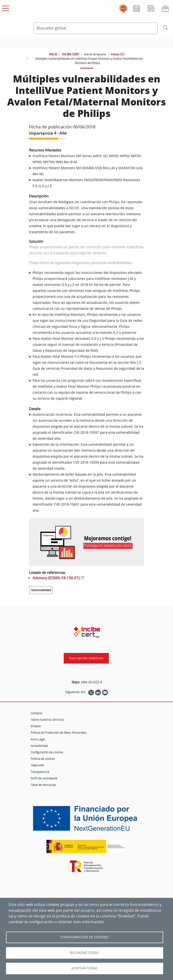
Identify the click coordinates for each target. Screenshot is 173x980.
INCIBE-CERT (71, 54)
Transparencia (40, 772)
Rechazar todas (84, 953)
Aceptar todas (85, 968)
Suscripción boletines (86, 658)
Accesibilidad (39, 746)
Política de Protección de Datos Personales (59, 732)
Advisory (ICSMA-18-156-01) (56, 578)
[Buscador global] (96, 28)
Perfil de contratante (44, 778)
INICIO (53, 54)
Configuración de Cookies (84, 937)
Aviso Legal (38, 739)
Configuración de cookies (47, 752)
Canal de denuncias (43, 785)
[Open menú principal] (5, 7)
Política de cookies (43, 759)
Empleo (36, 726)
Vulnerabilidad (41, 590)
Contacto (36, 713)
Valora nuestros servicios (47, 720)
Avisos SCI (118, 54)
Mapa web (37, 765)
